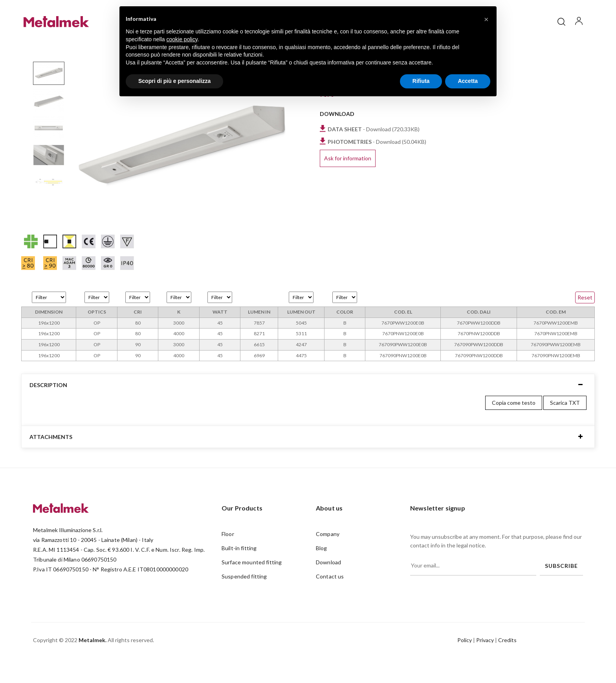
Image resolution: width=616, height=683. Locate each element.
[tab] (308, 410)
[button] (486, 19)
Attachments (51, 462)
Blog (322, 573)
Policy (465, 665)
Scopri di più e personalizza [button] (174, 81)
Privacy (485, 665)
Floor (228, 559)
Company (328, 559)
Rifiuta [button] (421, 81)
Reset (585, 322)
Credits (507, 665)
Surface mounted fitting (252, 587)
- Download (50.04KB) (377, 166)
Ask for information (348, 183)
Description (48, 410)
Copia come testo (514, 428)
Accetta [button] (468, 81)
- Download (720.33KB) (374, 154)
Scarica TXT (565, 428)
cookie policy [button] (182, 39)
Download (328, 587)
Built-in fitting (239, 573)
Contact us (330, 601)
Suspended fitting (244, 601)
